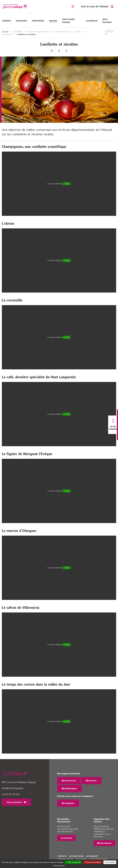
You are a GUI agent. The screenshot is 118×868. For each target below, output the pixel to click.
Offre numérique (62, 30)
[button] (7, 20)
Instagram (69, 802)
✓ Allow (67, 182)
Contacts (62, 855)
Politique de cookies (98, 858)
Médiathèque (70, 787)
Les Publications (76, 855)
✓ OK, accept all (73, 862)
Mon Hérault (105, 842)
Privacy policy (59, 866)
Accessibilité (92, 855)
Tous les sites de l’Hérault (95, 7)
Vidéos (78, 30)
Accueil (5, 30)
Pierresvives (70, 779)
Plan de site (81, 858)
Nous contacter (14, 801)
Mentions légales (66, 858)
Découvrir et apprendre (38, 30)
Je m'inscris (66, 836)
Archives (92, 779)
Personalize (110, 862)
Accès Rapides (113, 425)
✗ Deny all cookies (93, 862)
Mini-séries (7, 33)
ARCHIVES (18, 30)
